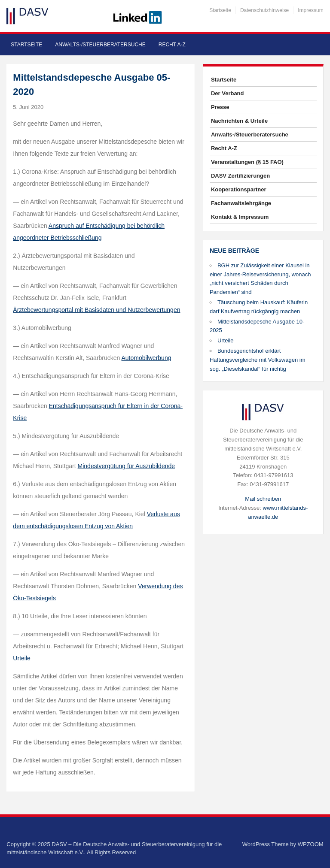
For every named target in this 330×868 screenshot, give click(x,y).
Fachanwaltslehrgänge (241, 203)
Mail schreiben (263, 499)
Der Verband (228, 93)
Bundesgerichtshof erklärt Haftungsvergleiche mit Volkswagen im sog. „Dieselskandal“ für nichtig (258, 360)
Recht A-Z (172, 45)
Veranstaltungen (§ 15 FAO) (247, 162)
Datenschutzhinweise (264, 10)
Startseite (220, 10)
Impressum (310, 10)
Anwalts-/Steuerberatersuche (100, 45)
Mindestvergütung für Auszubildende (126, 466)
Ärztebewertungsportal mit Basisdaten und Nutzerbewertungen (96, 310)
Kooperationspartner (239, 189)
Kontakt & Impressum (240, 217)
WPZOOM (311, 844)
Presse (220, 107)
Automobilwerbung (147, 358)
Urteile (226, 340)
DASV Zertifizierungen (240, 176)
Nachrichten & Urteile (239, 121)
